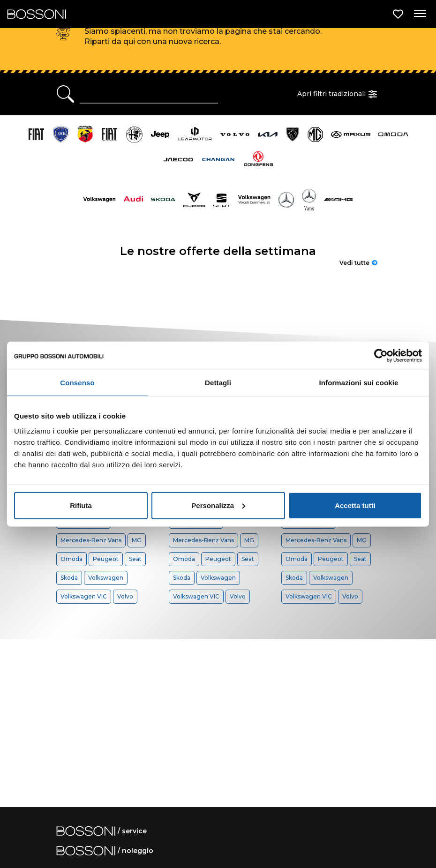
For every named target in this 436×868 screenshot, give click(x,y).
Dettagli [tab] (218, 383)
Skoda (69, 578)
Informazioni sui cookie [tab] (359, 383)
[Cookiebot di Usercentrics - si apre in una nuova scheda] (381, 356)
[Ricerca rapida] (149, 94)
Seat (135, 559)
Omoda (71, 559)
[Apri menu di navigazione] (420, 14)
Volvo (125, 596)
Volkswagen (106, 578)
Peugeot (106, 559)
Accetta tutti (355, 505)
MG (137, 540)
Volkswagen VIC (84, 596)
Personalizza (218, 505)
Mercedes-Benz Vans (91, 540)
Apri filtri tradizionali (338, 94)
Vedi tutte (358, 263)
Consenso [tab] (77, 383)
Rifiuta (81, 505)
